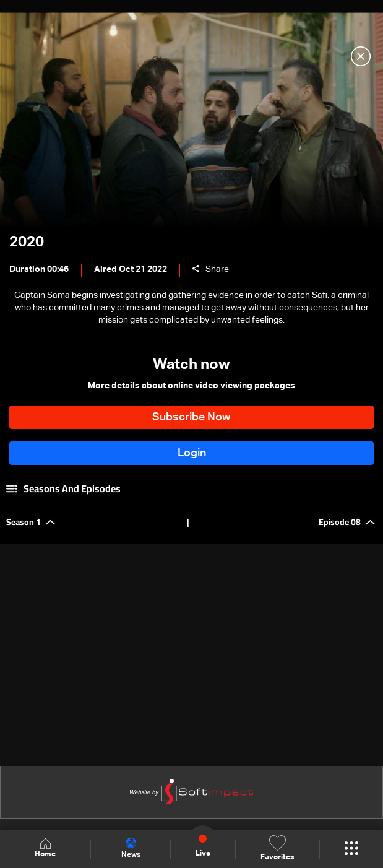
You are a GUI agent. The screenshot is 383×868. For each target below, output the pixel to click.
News (131, 848)
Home (45, 848)
